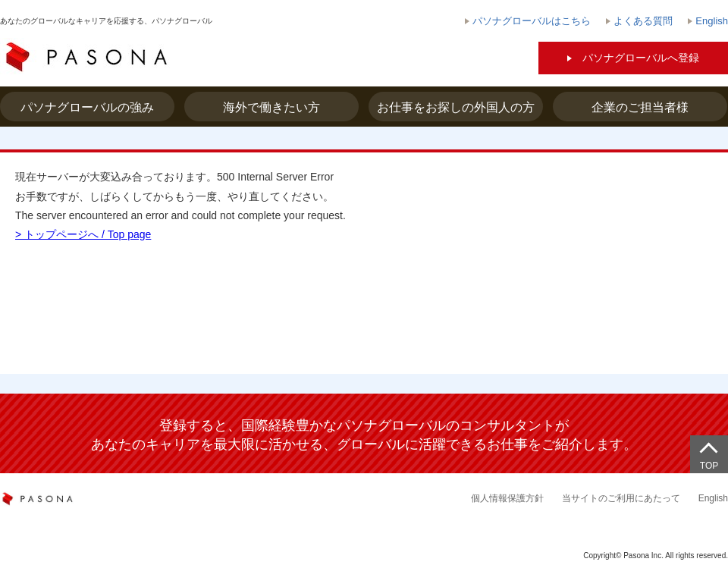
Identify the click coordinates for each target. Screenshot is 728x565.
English (713, 498)
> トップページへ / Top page (83, 234)
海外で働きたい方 (271, 107)
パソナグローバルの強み (87, 107)
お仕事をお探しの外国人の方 (456, 107)
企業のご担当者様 (640, 107)
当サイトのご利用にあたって (621, 498)
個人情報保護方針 (507, 498)
